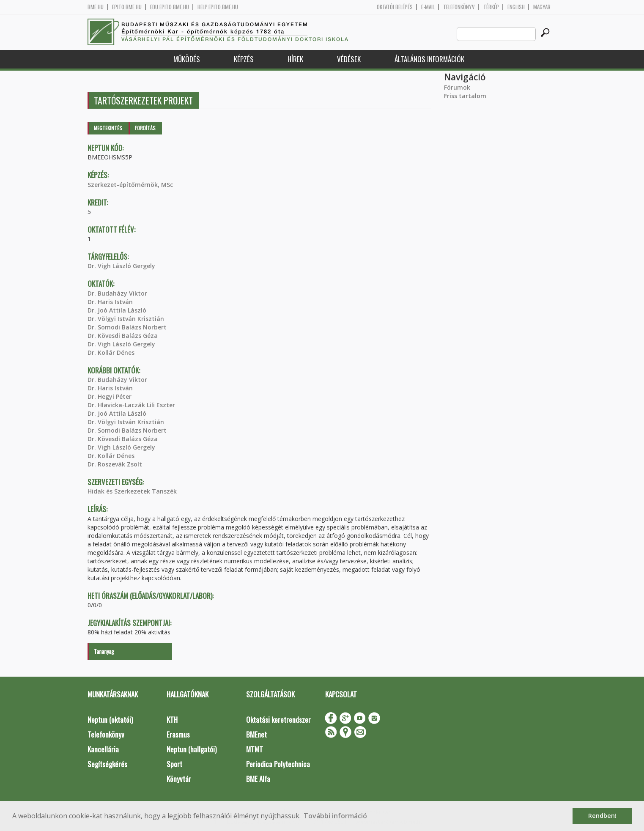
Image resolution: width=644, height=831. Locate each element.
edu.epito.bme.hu (170, 7)
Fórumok (457, 87)
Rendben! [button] (602, 816)
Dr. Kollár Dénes (111, 352)
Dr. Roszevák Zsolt (115, 464)
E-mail (428, 7)
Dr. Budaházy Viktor (117, 293)
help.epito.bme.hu (218, 7)
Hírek (295, 59)
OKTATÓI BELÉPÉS (395, 7)
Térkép (491, 7)
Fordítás (145, 128)
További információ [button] (335, 816)
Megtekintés (108, 128)
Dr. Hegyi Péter (110, 396)
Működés (187, 59)
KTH (172, 720)
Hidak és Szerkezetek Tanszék (132, 491)
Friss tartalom (465, 96)
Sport (174, 764)
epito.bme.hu (127, 7)
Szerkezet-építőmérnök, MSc (130, 185)
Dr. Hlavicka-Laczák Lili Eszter (131, 405)
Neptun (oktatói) (110, 720)
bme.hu (96, 7)
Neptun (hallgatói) (192, 749)
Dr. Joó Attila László (117, 310)
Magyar (542, 7)
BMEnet (256, 734)
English (516, 7)
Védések (349, 59)
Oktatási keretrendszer (278, 720)
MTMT (255, 749)
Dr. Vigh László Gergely (121, 266)
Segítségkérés (107, 764)
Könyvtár (179, 779)
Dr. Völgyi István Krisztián (126, 319)
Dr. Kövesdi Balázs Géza (123, 336)
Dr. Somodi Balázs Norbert (127, 327)
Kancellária (103, 749)
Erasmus (178, 734)
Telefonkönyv (459, 7)
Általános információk (429, 59)
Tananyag (104, 651)
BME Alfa (258, 779)
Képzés (244, 59)
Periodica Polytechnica (278, 764)
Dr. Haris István (110, 302)
